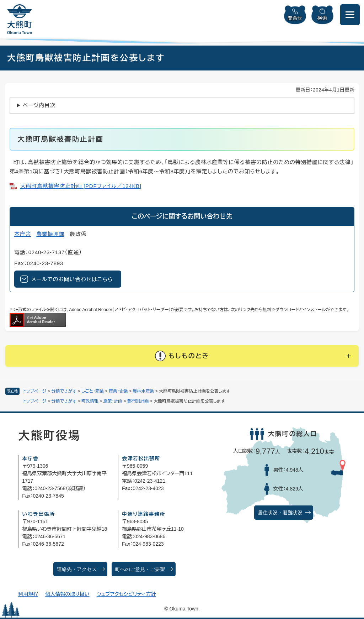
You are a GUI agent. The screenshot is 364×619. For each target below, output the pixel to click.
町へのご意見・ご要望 (140, 569)
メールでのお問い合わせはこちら (72, 279)
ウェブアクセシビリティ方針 (126, 594)
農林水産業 (143, 391)
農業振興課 (50, 234)
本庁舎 (23, 234)
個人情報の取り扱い (67, 594)
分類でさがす (64, 391)
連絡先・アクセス (77, 569)
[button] (182, 356)
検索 (322, 18)
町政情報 (90, 401)
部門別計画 (138, 401)
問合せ (295, 18)
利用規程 (28, 594)
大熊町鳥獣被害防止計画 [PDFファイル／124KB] (81, 186)
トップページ (35, 391)
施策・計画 (113, 401)
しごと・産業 (93, 391)
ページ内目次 (39, 105)
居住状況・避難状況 (280, 513)
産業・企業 (118, 391)
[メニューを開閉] (350, 15)
